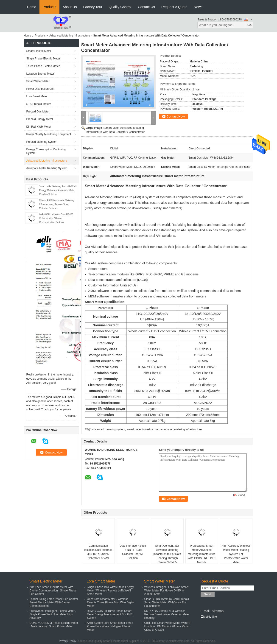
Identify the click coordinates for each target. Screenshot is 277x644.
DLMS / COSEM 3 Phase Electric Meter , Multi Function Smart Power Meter (54, 625)
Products (49, 7)
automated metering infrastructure (181, 429)
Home (32, 7)
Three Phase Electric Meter (43, 66)
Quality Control (120, 7)
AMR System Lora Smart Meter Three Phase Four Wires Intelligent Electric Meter (110, 626)
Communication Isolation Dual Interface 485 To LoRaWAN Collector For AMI (98, 552)
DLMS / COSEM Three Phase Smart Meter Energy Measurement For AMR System (110, 614)
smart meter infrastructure (143, 429)
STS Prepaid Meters (39, 104)
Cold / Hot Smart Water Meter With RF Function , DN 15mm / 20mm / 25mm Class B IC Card (168, 626)
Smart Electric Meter (39, 51)
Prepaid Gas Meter (38, 112)
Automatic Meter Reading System (47, 168)
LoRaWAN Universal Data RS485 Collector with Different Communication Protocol (56, 218)
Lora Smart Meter (37, 96)
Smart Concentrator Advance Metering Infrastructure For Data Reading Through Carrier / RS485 (167, 554)
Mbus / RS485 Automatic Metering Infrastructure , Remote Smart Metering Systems (57, 204)
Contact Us (146, 7)
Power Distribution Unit (40, 89)
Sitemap (218, 611)
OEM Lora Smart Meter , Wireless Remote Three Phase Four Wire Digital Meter (111, 602)
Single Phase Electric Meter (43, 59)
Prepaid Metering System (42, 142)
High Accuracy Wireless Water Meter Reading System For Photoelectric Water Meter (236, 554)
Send (208, 594)
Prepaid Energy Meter (40, 119)
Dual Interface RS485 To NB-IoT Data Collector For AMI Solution (133, 552)
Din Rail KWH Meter (39, 127)
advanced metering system (108, 429)
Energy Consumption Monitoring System (46, 151)
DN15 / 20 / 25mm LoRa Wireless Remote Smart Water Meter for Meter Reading (167, 614)
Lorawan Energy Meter (40, 74)
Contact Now (176, 116)
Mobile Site (209, 617)
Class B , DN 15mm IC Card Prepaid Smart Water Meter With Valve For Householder (167, 602)
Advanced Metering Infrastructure (70, 36)
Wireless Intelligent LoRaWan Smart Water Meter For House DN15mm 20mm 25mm (166, 591)
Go (250, 25)
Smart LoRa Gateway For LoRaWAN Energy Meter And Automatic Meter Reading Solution (58, 190)
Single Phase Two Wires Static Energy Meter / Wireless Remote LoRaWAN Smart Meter (111, 591)
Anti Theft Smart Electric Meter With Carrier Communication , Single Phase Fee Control (53, 591)
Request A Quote (174, 7)
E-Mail (205, 611)
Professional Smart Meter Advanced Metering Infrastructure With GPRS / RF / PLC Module (202, 554)
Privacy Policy (68, 641)
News (198, 7)
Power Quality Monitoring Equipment (49, 134)
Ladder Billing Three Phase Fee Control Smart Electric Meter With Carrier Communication (54, 602)
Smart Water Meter (38, 81)
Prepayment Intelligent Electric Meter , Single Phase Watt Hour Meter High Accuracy (53, 614)
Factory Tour (93, 7)
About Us (70, 7)
